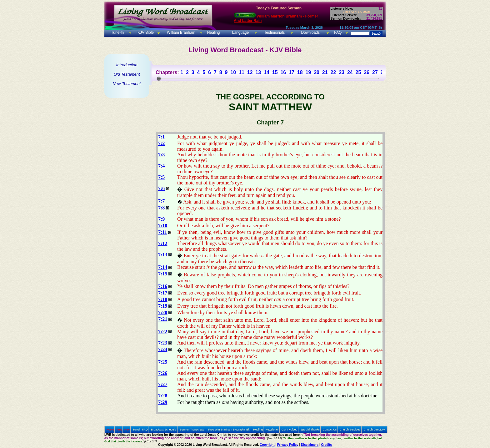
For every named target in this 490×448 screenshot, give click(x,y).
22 (333, 72)
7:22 (163, 332)
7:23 (163, 343)
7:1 (161, 137)
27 (375, 72)
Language (240, 33)
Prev (119, 430)
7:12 (163, 243)
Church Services (350, 430)
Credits (327, 445)
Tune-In (117, 33)
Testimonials (274, 33)
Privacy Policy (288, 445)
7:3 (161, 155)
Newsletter (272, 430)
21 (325, 72)
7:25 (163, 362)
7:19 (163, 306)
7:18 (163, 299)
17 (292, 72)
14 (267, 72)
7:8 (161, 208)
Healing (213, 33)
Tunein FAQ (140, 430)
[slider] (159, 78)
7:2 (161, 143)
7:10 (163, 226)
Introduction (127, 65)
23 (342, 72)
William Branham (181, 33)
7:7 (161, 201)
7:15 (163, 274)
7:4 (161, 166)
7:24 (163, 349)
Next (127, 430)
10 (233, 72)
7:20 (163, 312)
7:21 (163, 319)
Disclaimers (310, 445)
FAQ (338, 33)
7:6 (161, 188)
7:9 (161, 219)
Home (110, 430)
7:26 (163, 373)
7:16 (163, 286)
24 (350, 72)
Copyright (267, 445)
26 (367, 72)
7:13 (163, 255)
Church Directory (374, 430)
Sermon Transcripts (192, 430)
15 (275, 72)
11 (242, 72)
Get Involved (290, 430)
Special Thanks (310, 430)
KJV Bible (145, 33)
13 (258, 72)
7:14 (163, 267)
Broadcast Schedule (164, 430)
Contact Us (330, 430)
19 (308, 72)
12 (250, 72)
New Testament (127, 84)
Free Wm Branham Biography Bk (229, 430)
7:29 (163, 402)
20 (317, 72)
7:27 (163, 384)
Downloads (310, 33)
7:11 (162, 232)
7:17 (163, 293)
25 (358, 72)
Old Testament (127, 74)
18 (300, 72)
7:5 (161, 177)
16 (283, 72)
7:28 (163, 396)
